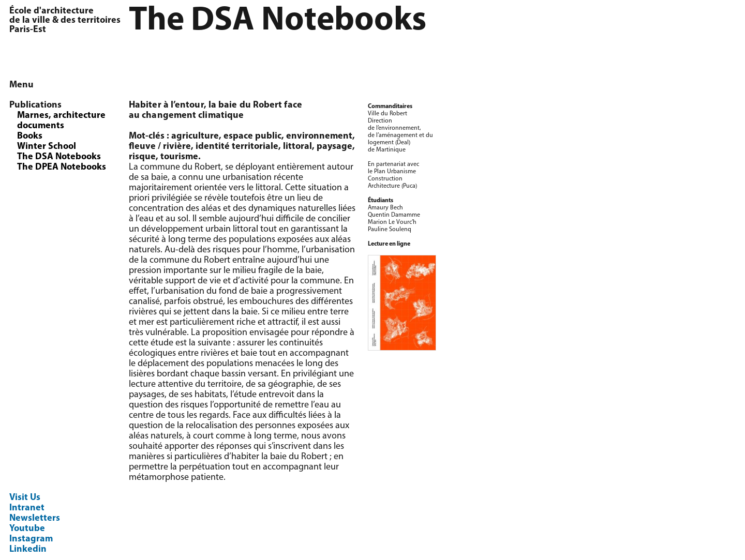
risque (142, 157)
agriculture (195, 136)
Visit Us (25, 498)
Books (30, 136)
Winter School (47, 147)
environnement (319, 136)
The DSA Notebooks (59, 157)
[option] (594, 103)
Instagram (31, 539)
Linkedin (28, 549)
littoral (297, 147)
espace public (252, 136)
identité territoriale (237, 147)
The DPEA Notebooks (62, 167)
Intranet (27, 508)
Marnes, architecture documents (61, 121)
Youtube (27, 529)
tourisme (179, 157)
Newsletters (35, 518)
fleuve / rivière (160, 147)
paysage (334, 147)
